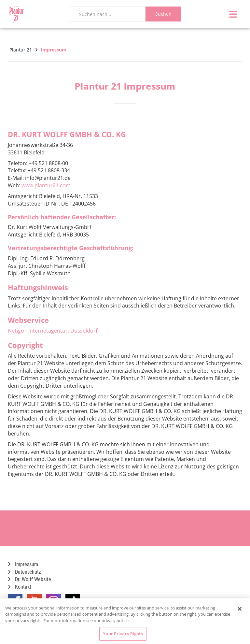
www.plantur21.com (46, 185)
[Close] (240, 609)
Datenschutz (24, 572)
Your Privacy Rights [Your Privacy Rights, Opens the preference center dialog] (123, 634)
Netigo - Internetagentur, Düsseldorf (53, 331)
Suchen (163, 14)
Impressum (23, 564)
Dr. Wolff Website (29, 579)
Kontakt (20, 587)
